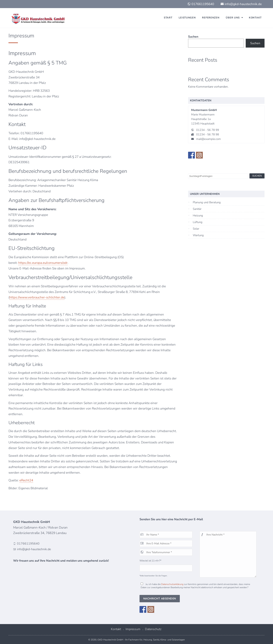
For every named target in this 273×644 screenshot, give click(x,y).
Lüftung (198, 222)
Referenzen (211, 18)
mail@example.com (209, 139)
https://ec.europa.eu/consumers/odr (43, 263)
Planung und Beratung (207, 202)
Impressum (133, 629)
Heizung (198, 215)
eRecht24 (26, 480)
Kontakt (255, 18)
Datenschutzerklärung (172, 584)
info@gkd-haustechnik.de (241, 4)
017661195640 (201, 4)
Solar (196, 229)
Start (168, 18)
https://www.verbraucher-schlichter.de (37, 297)
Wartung (198, 235)
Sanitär (197, 209)
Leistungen (187, 18)
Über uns (233, 18)
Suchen (193, 37)
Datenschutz (153, 629)
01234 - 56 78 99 (208, 130)
